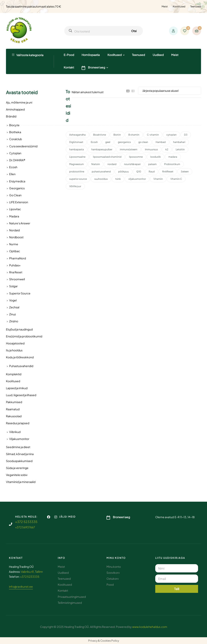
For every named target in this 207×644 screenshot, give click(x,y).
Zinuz (12, 314)
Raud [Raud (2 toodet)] (152, 172)
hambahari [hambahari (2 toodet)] (179, 142)
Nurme (14, 244)
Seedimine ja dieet (18, 447)
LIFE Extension (19, 202)
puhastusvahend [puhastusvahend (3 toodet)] (101, 172)
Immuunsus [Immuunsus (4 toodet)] (151, 149)
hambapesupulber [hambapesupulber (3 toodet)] (102, 149)
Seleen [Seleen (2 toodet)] (185, 172)
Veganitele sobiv (17, 475)
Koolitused (179, 6)
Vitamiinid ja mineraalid (21, 482)
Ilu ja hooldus (14, 350)
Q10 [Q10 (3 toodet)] (139, 172)
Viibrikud (15, 432)
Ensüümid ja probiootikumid (24, 336)
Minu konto (116, 558)
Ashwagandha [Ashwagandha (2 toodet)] (77, 135)
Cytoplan (15, 153)
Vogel (13, 300)
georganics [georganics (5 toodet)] (124, 142)
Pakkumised (14, 402)
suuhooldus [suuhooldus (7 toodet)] (101, 179)
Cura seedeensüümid (23, 146)
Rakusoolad (14, 416)
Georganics (17, 188)
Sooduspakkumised (19, 461)
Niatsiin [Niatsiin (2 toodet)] (96, 164)
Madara (14, 216)
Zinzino (14, 321)
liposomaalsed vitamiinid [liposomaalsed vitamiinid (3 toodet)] (107, 157)
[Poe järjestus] (170, 91)
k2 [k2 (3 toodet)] (167, 149)
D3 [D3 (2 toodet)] (186, 135)
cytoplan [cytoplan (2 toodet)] (171, 135)
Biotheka (15, 132)
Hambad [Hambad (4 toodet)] (161, 142)
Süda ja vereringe (17, 468)
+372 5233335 (26, 522)
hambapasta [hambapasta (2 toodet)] (77, 149)
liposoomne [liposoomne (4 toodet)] (136, 157)
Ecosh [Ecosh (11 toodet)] (94, 142)
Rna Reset (16, 272)
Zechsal (14, 307)
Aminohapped (15, 109)
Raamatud (13, 409)
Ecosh (13, 167)
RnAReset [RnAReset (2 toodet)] (168, 172)
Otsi (134, 31)
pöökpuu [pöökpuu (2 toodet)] (124, 172)
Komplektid (14, 374)
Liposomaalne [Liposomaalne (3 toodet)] (77, 157)
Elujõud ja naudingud (19, 329)
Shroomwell (17, 279)
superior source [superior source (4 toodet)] (78, 179)
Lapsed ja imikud (17, 388)
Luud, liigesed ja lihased (21, 395)
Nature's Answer (20, 223)
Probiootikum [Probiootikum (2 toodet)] (172, 164)
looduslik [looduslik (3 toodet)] (156, 157)
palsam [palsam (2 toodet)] (152, 164)
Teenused (196, 6)
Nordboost (16, 237)
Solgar (13, 286)
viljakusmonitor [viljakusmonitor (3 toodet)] (137, 179)
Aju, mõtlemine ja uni (19, 102)
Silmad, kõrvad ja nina (20, 454)
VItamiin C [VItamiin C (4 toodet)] (176, 179)
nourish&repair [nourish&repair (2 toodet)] (132, 164)
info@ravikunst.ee (21, 586)
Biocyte (14, 125)
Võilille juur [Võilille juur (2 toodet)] (75, 186)
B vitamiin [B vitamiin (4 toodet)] (134, 135)
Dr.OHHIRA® (17, 160)
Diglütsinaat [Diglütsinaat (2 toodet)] (76, 142)
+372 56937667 (25, 527)
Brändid (11, 116)
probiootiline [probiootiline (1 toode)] (77, 172)
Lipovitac (15, 209)
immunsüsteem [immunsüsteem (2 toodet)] (129, 149)
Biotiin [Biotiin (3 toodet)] (117, 135)
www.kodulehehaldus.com (150, 627)
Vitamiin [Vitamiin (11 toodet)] (158, 179)
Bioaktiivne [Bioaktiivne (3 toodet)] (100, 135)
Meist (165, 6)
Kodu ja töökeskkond (20, 357)
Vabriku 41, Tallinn (32, 572)
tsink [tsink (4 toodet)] (118, 179)
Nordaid (14, 230)
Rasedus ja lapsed (18, 423)
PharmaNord (18, 258)
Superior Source (20, 293)
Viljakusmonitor (19, 439)
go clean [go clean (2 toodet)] (143, 142)
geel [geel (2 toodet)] (108, 142)
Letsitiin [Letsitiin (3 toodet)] (180, 149)
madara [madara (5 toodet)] (173, 157)
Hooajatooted (15, 343)
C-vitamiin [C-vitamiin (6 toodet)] (153, 135)
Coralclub (16, 139)
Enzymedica (17, 181)
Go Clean (15, 195)
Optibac (15, 251)
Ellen (12, 174)
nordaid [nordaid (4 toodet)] (112, 164)
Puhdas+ (15, 265)
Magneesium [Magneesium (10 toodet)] (77, 164)
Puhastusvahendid (21, 366)
